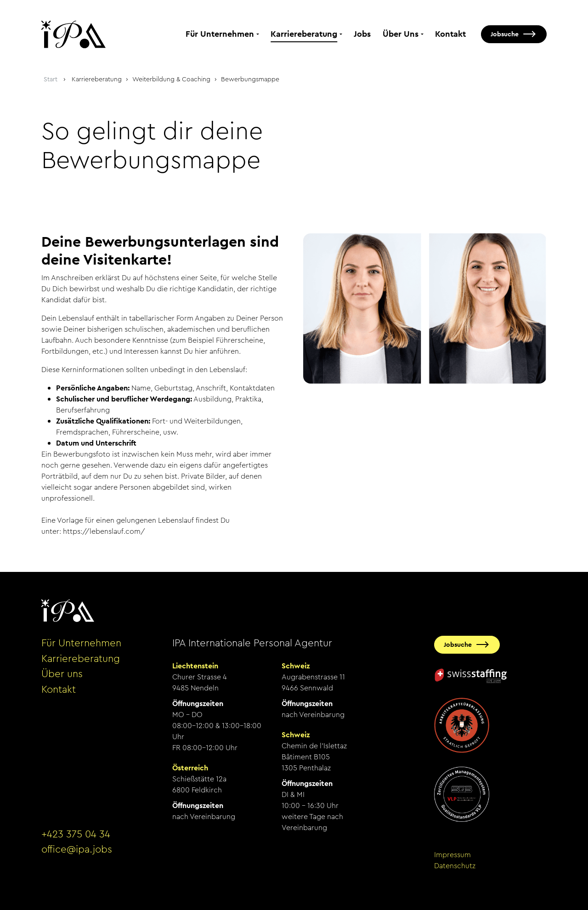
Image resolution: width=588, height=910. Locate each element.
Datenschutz (455, 866)
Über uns (62, 674)
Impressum (452, 855)
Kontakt (450, 34)
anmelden (54, 877)
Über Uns (401, 34)
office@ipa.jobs (77, 849)
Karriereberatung (304, 34)
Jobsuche (505, 34)
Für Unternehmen (220, 34)
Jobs (362, 34)
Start (51, 79)
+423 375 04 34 (76, 834)
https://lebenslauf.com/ (104, 531)
